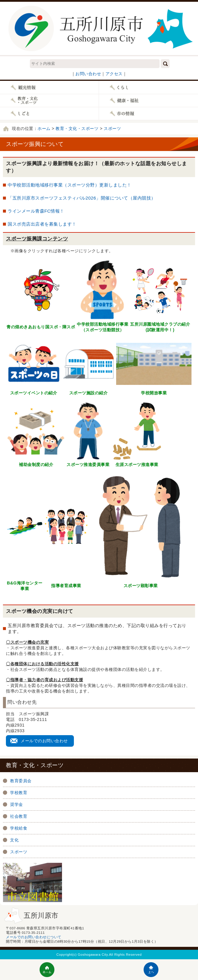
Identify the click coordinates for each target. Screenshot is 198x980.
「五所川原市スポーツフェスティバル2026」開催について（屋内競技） (82, 198)
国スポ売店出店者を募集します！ (42, 224)
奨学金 (17, 804)
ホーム (44, 128)
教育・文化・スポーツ (77, 128)
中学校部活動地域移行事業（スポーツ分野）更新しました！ (70, 185)
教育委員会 (21, 781)
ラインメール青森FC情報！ (36, 211)
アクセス (114, 74)
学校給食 (19, 828)
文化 (14, 840)
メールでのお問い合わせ (44, 741)
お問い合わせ (88, 74)
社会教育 (19, 816)
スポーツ (112, 128)
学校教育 (19, 793)
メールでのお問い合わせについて (34, 937)
